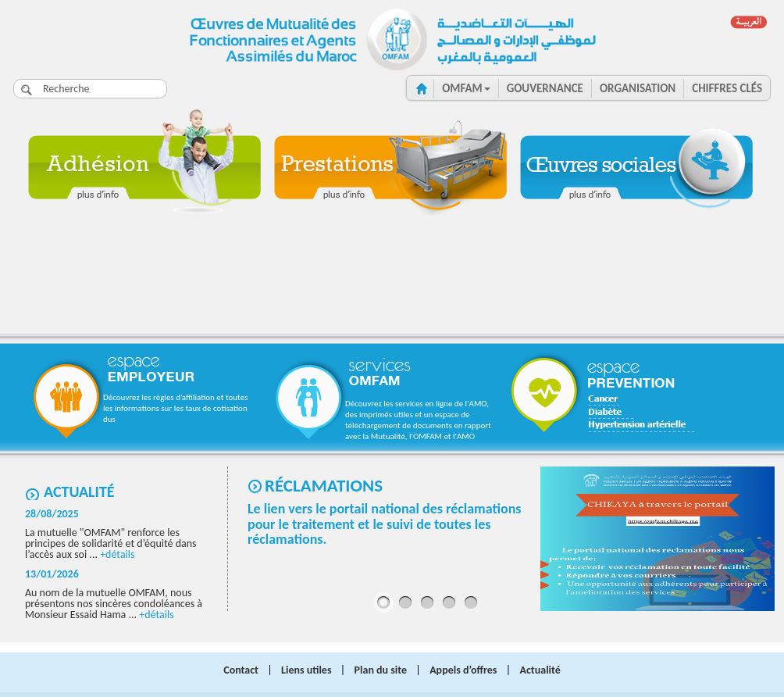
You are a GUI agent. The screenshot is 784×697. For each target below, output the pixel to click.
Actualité (79, 491)
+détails (117, 554)
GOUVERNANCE (545, 88)
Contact (241, 670)
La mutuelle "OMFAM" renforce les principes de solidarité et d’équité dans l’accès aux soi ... (111, 543)
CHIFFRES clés (727, 88)
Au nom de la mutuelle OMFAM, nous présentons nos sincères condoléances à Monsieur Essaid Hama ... (114, 604)
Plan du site (381, 670)
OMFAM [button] (466, 88)
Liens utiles (306, 670)
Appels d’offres (463, 670)
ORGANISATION (638, 88)
